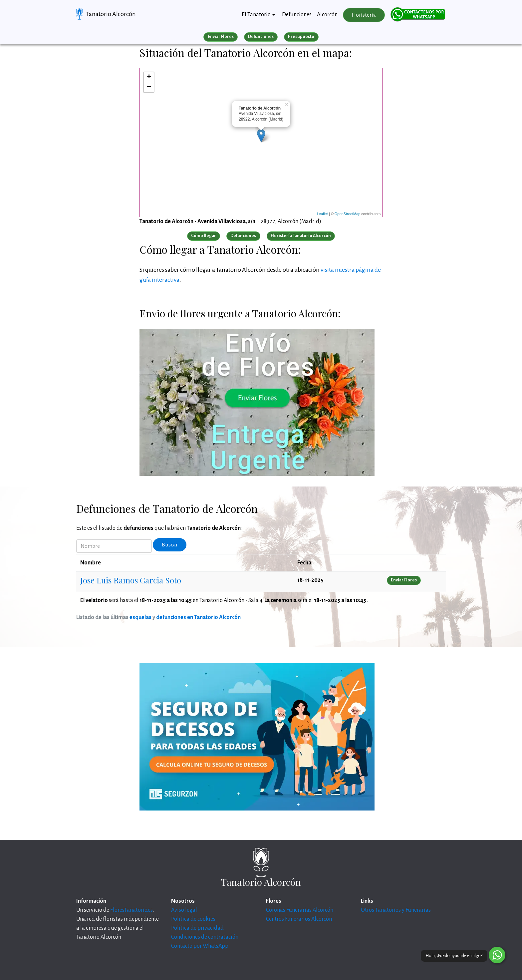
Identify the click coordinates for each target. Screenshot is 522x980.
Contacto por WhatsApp (200, 946)
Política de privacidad (197, 928)
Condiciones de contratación (205, 937)
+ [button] (149, 77)
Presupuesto (301, 37)
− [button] (149, 87)
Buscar (170, 545)
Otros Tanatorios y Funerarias (396, 910)
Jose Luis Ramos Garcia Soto (131, 580)
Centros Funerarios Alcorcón (299, 919)
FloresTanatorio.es (131, 910)
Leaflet (322, 214)
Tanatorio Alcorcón (111, 14)
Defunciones (297, 15)
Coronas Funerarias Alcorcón (300, 910)
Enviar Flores (221, 37)
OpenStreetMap (348, 214)
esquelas (140, 617)
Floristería (364, 15)
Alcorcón (327, 15)
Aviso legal (184, 910)
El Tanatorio (256, 15)
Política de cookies (193, 919)
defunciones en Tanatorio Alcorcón (198, 617)
